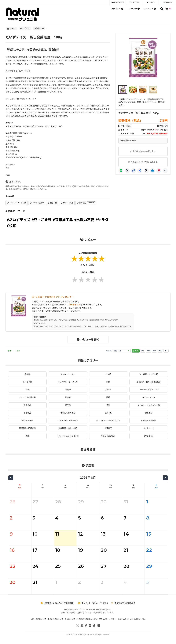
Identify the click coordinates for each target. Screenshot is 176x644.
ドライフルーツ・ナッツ (68, 382)
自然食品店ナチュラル (86, 635)
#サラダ (102, 220)
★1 (166, 351)
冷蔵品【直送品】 (108, 436)
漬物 (108, 405)
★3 (154, 351)
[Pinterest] (159, 171)
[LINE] (121, 171)
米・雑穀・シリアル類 (149, 374)
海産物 (68, 390)
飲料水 (108, 390)
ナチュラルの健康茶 (27, 398)
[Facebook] (86, 626)
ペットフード (149, 429)
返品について (70, 620)
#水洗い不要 (84, 220)
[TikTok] (94, 626)
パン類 (108, 374)
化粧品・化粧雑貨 (149, 421)
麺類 (108, 398)
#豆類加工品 (63, 220)
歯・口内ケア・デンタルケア (108, 421)
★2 (160, 351)
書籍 (27, 436)
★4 (148, 351)
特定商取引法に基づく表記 (87, 620)
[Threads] (146, 171)
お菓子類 (108, 413)
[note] (99, 626)
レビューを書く (88, 339)
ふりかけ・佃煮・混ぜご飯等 (149, 382)
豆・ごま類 (25, 28)
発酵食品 (27, 405)
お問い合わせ (118, 2)
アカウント (134, 2)
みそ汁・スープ (149, 398)
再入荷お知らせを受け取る (143, 151)
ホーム (11, 28)
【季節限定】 (149, 436)
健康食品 (149, 413)
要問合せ (91, 203)
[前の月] (11, 478)
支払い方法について (55, 620)
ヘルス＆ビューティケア (68, 421)
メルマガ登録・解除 (138, 620)
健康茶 (68, 398)
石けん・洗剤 (27, 421)
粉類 (108, 382)
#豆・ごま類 (42, 220)
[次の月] (165, 478)
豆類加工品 (39, 28)
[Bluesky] (152, 171)
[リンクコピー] (134, 171)
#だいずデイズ (19, 220)
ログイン (151, 2)
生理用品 (108, 429)
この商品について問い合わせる (143, 162)
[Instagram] (82, 626)
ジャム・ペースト (68, 374)
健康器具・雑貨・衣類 (68, 429)
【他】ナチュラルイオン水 (68, 436)
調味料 (27, 374)
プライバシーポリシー (108, 620)
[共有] (140, 171)
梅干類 (68, 405)
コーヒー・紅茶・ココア (149, 390)
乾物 (27, 390)
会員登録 (168, 2)
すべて (136, 351)
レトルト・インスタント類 (149, 405)
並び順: (109, 351)
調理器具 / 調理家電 (27, 429)
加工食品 (27, 413)
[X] (127, 171)
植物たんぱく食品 (68, 413)
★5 (143, 351)
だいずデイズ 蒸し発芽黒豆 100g (139, 113)
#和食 (11, 226)
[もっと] (165, 171)
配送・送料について (38, 620)
